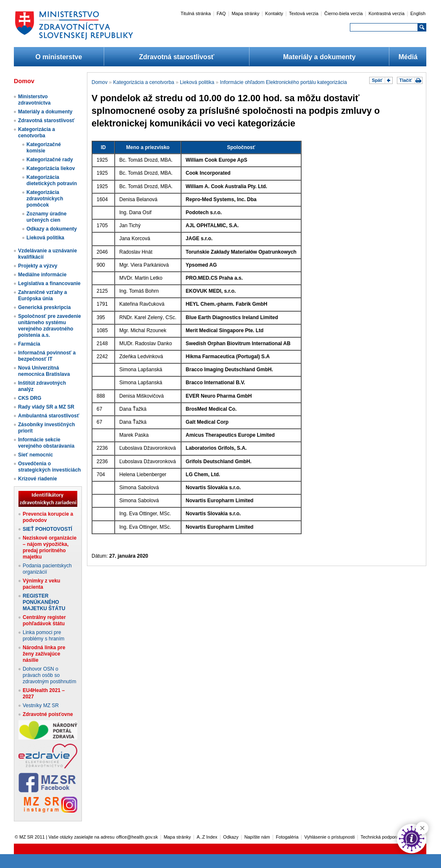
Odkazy (231, 837)
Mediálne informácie (42, 275)
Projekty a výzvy (38, 266)
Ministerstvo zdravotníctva (34, 100)
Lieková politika (45, 238)
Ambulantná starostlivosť (49, 416)
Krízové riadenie (38, 479)
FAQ (221, 13)
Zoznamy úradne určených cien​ (46, 217)
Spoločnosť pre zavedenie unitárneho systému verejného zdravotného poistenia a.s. (50, 326)
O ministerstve (59, 57)
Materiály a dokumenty (319, 57)
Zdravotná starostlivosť (177, 57)
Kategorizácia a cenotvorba (37, 132)
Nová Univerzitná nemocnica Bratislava (44, 371)
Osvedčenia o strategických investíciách (49, 467)
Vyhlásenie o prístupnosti (330, 837)
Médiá (408, 57)
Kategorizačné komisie (44, 148)
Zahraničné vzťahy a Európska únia (42, 295)
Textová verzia (304, 13)
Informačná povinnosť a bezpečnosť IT (47, 356)
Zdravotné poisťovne (48, 714)
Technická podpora (380, 837)
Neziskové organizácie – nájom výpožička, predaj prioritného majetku (50, 547)
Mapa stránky (245, 13)
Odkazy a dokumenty (52, 229)
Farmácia (29, 344)
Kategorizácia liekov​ (51, 168)
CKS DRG (30, 398)
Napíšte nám (257, 837)
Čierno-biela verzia (344, 13)
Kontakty (274, 13)
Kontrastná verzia (387, 13)
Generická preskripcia (44, 307)
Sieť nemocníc (35, 455)
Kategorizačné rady (50, 160)
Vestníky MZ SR (41, 705)
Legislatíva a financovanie (49, 283)
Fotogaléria (287, 837)
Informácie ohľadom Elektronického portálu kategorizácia (283, 82)
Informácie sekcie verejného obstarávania (46, 443)
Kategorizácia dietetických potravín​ (52, 180)
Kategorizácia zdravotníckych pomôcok (45, 199)
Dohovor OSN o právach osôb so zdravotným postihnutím (49, 675)
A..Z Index (207, 837)
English (418, 13)
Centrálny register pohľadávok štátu (44, 620)
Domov (100, 82)
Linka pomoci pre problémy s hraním (43, 636)
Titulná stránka (196, 13)
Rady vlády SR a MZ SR (46, 407)
